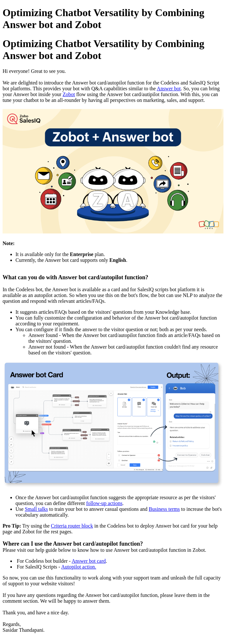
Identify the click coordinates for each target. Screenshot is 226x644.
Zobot (69, 94)
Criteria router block (72, 526)
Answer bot (169, 89)
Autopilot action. (79, 567)
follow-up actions (104, 503)
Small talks (36, 509)
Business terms (164, 509)
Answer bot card (89, 561)
